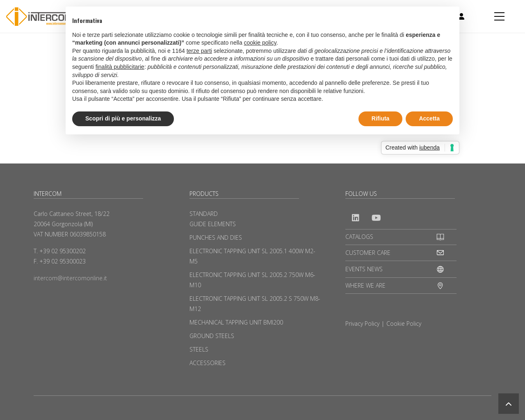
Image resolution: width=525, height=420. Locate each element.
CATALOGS (359, 237)
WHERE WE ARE (365, 285)
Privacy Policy (362, 324)
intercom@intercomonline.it (70, 278)
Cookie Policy (404, 324)
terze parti (199, 51)
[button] (509, 404)
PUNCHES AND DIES (216, 237)
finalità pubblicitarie (120, 67)
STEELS (199, 349)
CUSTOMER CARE (368, 253)
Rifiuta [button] (381, 118)
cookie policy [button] (260, 43)
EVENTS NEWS (364, 269)
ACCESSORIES (208, 363)
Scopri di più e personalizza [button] (123, 118)
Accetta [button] (429, 118)
